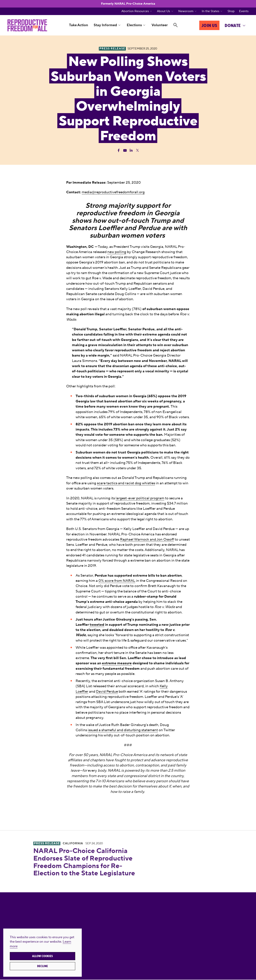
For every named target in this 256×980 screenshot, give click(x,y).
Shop (231, 11)
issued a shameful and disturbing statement (123, 730)
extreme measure (117, 663)
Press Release (47, 843)
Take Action (79, 25)
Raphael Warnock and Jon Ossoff (147, 539)
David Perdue (107, 691)
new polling (117, 252)
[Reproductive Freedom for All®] (27, 25)
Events (244, 11)
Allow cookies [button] (43, 956)
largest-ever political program (140, 498)
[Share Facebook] (119, 150)
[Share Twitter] (137, 150)
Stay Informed (105, 25)
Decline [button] (43, 966)
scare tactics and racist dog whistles (126, 483)
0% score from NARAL (117, 581)
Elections (134, 25)
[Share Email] (125, 150)
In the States (211, 11)
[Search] (176, 25)
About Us (163, 11)
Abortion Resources (135, 11)
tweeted (97, 625)
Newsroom (186, 11)
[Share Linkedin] (131, 150)
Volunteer (160, 25)
